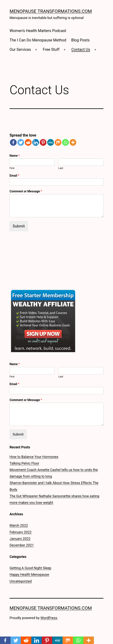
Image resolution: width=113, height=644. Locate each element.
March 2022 (19, 525)
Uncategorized (21, 581)
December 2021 (22, 545)
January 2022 (20, 539)
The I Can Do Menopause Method (38, 40)
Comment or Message (26, 191)
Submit (19, 226)
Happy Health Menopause (29, 574)
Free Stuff (51, 49)
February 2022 (21, 532)
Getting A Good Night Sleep (30, 568)
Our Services (20, 49)
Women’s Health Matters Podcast (38, 31)
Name (15, 156)
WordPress (49, 618)
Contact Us (81, 49)
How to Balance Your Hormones (34, 457)
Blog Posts (80, 40)
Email (14, 176)
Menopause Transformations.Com (51, 11)
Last (61, 168)
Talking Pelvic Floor (24, 463)
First (12, 168)
